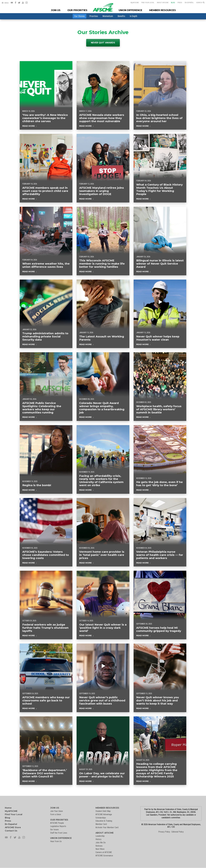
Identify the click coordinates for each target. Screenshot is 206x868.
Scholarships (101, 818)
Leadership (100, 836)
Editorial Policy (178, 832)
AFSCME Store (13, 827)
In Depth (133, 16)
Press (180, 2)
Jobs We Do (101, 843)
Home (8, 808)
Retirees (99, 846)
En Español (189, 2)
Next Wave (100, 849)
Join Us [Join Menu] (56, 10)
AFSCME (135, 2)
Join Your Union (56, 811)
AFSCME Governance (104, 856)
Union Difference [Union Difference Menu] (130, 10)
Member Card (101, 824)
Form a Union (56, 814)
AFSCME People (57, 823)
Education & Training (104, 821)
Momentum (108, 16)
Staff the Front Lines (59, 833)
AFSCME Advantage (104, 814)
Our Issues (54, 830)
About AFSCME (163, 2)
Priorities (94, 16)
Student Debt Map (103, 811)
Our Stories (79, 16)
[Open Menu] (5, 3)
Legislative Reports (58, 826)
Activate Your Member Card (107, 827)
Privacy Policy (164, 832)
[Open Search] (200, 3)
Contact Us (11, 831)
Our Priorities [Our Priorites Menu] (77, 10)
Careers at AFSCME (104, 852)
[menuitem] (79, 16)
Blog (173, 2)
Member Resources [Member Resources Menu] (163, 10)
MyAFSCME (11, 811)
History (98, 839)
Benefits (121, 16)
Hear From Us (56, 841)
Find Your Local (148, 2)
